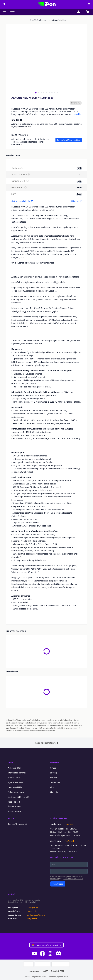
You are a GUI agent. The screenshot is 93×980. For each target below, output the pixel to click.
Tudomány (55, 782)
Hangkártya (52, 20)
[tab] (36, 93)
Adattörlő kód (14, 802)
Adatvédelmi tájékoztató (18, 797)
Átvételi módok (14, 807)
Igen (79, 181)
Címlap (53, 768)
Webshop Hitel (14, 768)
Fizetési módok (14, 812)
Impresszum (34, 971)
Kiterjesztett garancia (17, 773)
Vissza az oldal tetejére (47, 743)
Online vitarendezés (16, 792)
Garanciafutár (14, 778)
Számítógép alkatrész (37, 20)
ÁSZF (46, 971)
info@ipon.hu (32, 919)
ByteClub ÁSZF (58, 971)
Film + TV (54, 792)
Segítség (12, 894)
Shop (4, 12)
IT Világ (54, 773)
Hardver (54, 778)
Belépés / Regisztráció (17, 824)
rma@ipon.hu (32, 911)
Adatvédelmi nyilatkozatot (73, 879)
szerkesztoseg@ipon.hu (36, 915)
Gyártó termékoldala (22, 201)
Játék (53, 787)
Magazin (12, 12)
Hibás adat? (76, 201)
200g (79, 194)
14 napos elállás (15, 787)
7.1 (59, 20)
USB (63, 20)
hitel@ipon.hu (32, 908)
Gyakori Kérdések (15, 782)
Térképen (69, 825)
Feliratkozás (58, 884)
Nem (79, 187)
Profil (11, 819)
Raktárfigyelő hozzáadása (69, 140)
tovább (77, 114)
